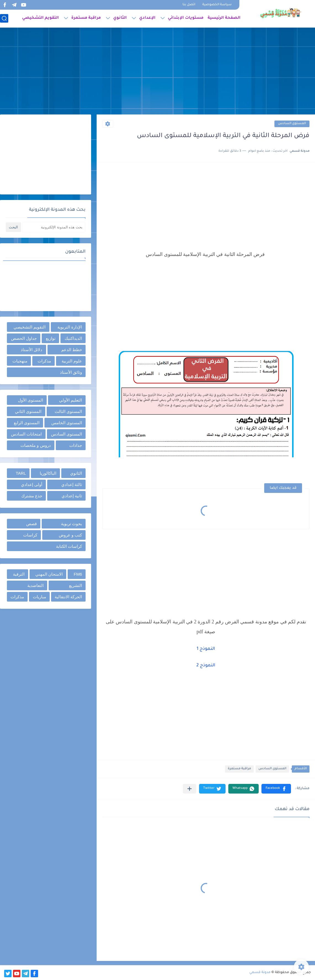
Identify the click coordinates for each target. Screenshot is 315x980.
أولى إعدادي (32, 484)
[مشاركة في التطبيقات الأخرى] (190, 789)
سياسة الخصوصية (217, 5)
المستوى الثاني (28, 411)
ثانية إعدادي (72, 496)
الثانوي (120, 18)
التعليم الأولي (71, 400)
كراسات (30, 535)
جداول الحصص (24, 338)
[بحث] (4, 18)
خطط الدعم (72, 350)
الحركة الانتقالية (68, 597)
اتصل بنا (189, 5)
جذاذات (76, 445)
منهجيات (20, 361)
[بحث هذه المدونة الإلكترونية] (54, 227)
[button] (276, 789)
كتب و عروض (70, 535)
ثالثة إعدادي (72, 484)
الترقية (19, 574)
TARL (21, 473)
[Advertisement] (157, 72)
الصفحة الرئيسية (224, 18)
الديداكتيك (73, 338)
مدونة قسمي (260, 973)
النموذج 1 (206, 649)
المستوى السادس (292, 124)
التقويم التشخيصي (40, 18)
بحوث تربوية (72, 524)
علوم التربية (72, 361)
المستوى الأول (31, 400)
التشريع (76, 585)
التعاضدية (35, 585)
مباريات (39, 597)
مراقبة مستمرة (86, 18)
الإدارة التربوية (70, 327)
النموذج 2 (206, 666)
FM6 (78, 574)
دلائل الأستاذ (31, 350)
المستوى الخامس (67, 423)
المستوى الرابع (27, 423)
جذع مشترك (32, 496)
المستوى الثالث (68, 411)
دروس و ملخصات (35, 445)
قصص (31, 524)
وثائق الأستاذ (71, 372)
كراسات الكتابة (69, 546)
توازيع (51, 338)
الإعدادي (147, 18)
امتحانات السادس (26, 434)
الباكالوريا (48, 473)
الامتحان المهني (49, 574)
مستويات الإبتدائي (186, 18)
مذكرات (44, 361)
